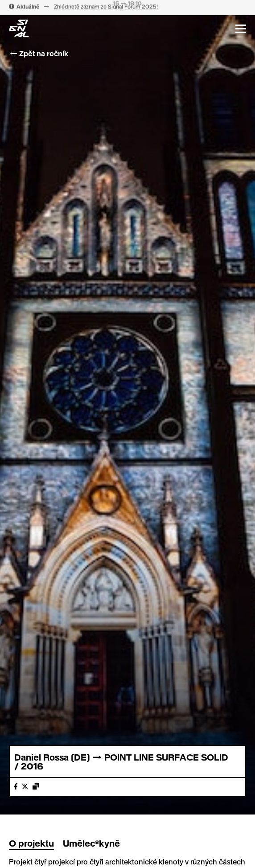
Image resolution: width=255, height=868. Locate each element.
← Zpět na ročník (39, 53)
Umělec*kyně (91, 843)
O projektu (31, 843)
